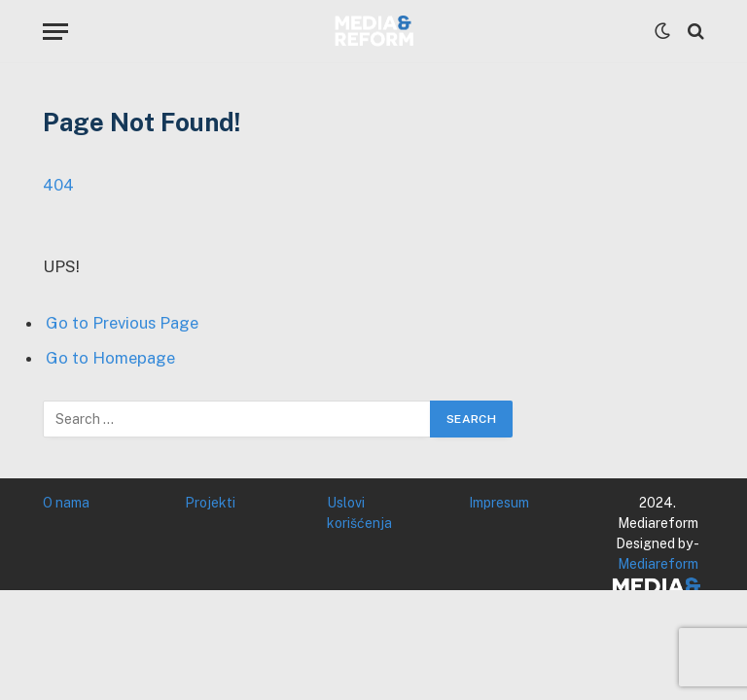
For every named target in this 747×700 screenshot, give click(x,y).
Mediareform (658, 564)
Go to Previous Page (122, 323)
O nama (66, 503)
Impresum (499, 503)
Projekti (210, 503)
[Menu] (55, 32)
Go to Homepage (110, 358)
